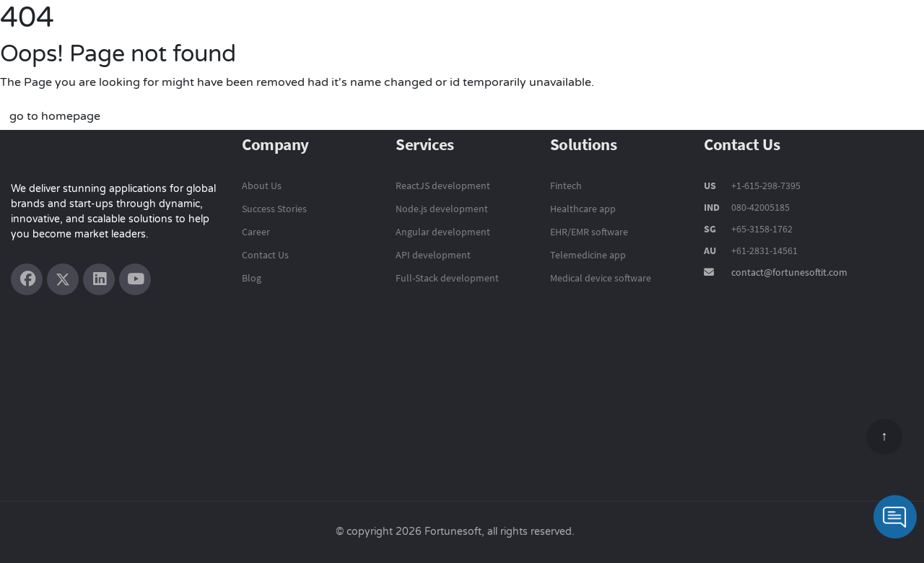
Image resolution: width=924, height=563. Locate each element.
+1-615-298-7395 (765, 186)
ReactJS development (443, 186)
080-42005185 (759, 207)
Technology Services (502, 33)
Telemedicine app (588, 255)
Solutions (606, 33)
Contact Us (868, 34)
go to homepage (55, 116)
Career (256, 232)
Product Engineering (367, 33)
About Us (262, 186)
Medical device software (601, 278)
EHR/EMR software (589, 232)
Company (789, 34)
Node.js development (442, 209)
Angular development (443, 232)
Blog (252, 278)
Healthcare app (583, 209)
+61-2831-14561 (764, 250)
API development (433, 255)
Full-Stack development (447, 278)
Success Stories (697, 34)
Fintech (566, 186)
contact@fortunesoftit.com (789, 272)
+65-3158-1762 (762, 229)
